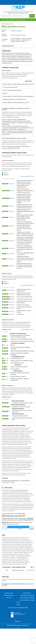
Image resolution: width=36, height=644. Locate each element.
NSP (4, 20)
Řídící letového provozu (20, 20)
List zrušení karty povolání (27, 600)
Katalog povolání (9, 593)
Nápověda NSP (27, 593)
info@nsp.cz (18, 621)
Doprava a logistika (10, 20)
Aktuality (9, 598)
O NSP (18, 602)
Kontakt (18, 605)
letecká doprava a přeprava (18, 35)
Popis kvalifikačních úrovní (27, 176)
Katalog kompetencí (9, 595)
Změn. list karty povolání (27, 598)
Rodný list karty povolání (27, 595)
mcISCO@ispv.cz (28, 502)
